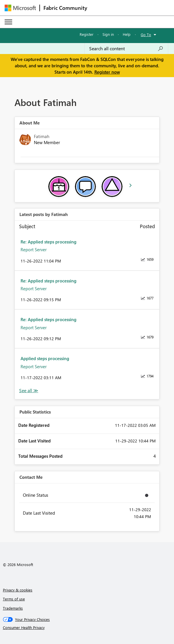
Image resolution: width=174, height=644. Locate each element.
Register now (107, 72)
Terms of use (14, 599)
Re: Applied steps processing (48, 242)
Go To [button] (146, 35)
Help (127, 34)
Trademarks (13, 608)
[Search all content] (126, 49)
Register (87, 34)
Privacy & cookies (18, 590)
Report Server (34, 250)
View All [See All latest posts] (29, 391)
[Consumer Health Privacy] (87, 628)
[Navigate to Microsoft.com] (20, 8)
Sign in (108, 34)
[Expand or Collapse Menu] (8, 22)
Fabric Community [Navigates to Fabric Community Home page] (65, 8)
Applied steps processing (45, 358)
